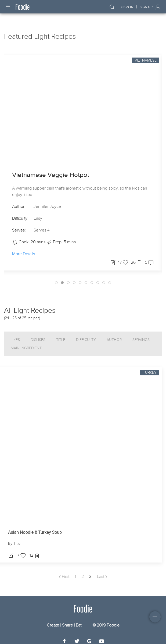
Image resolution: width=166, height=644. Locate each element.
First (64, 572)
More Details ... (26, 249)
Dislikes (38, 335)
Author (114, 335)
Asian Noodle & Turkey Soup (35, 527)
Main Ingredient (26, 343)
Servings (141, 335)
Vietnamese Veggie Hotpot (51, 170)
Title (61, 335)
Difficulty (86, 335)
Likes (15, 335)
